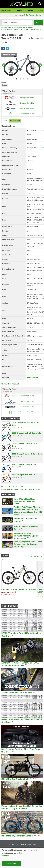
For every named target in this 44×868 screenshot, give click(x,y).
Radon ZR (24, 30)
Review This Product (10, 384)
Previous (4, 65)
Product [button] (30, 10)
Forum (40, 10)
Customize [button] (6, 856)
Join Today (30, 15)
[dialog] (22, 858)
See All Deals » (36, 556)
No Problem (11, 863)
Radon (30, 28)
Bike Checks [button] (7, 10)
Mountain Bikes (19, 28)
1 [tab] (16, 78)
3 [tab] (23, 78)
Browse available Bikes (27, 98)
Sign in (38, 15)
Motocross (32, 846)
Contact (11, 846)
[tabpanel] (22, 65)
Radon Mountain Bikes (10, 30)
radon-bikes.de (33, 378)
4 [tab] (27, 78)
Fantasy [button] (19, 10)
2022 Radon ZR (36, 30)
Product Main (6, 28)
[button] (3, 49)
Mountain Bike (21, 846)
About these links (8, 93)
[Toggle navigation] (3, 4)
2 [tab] (20, 78)
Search (38, 22)
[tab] (5, 121)
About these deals (7, 560)
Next (40, 65)
